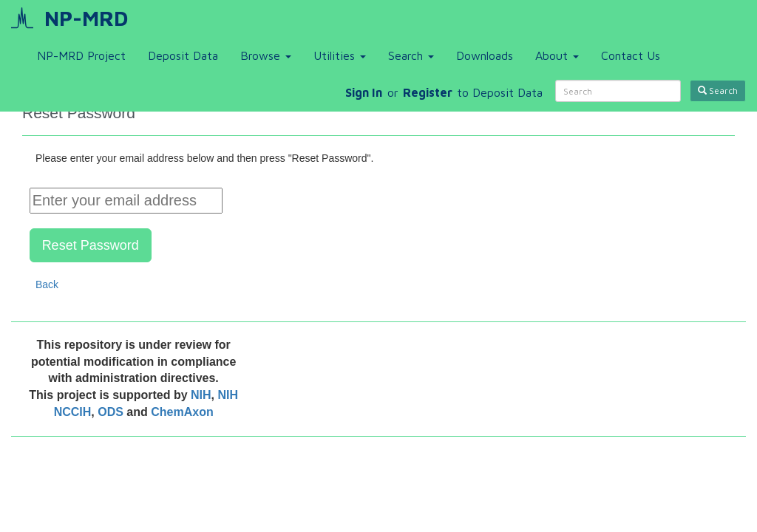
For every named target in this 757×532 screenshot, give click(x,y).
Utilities (340, 55)
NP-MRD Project (81, 55)
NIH (201, 395)
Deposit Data (183, 55)
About (557, 55)
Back (47, 284)
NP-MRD (86, 18)
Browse (266, 55)
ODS (112, 412)
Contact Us (631, 55)
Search (411, 55)
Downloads (485, 55)
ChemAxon (182, 412)
